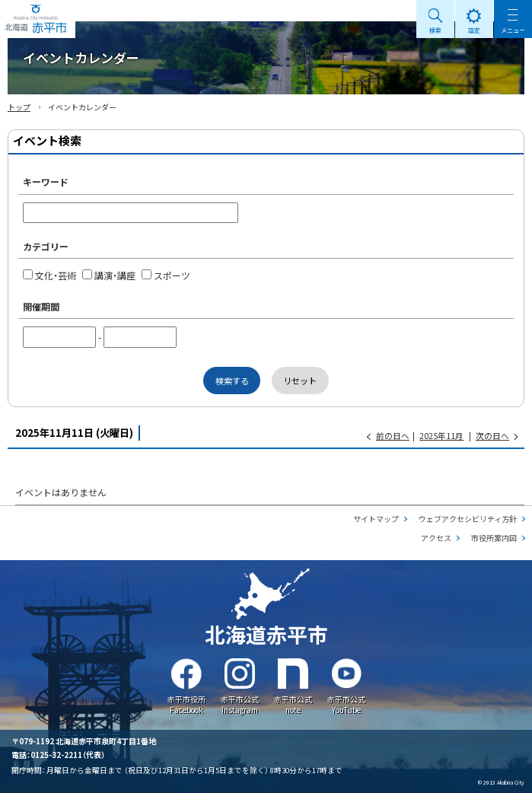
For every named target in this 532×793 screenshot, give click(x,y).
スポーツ (166, 275)
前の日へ (393, 436)
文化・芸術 (49, 275)
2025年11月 (441, 436)
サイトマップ (376, 519)
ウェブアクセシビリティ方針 (468, 519)
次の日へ (492, 436)
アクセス (436, 538)
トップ (19, 107)
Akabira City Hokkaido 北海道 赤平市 (38, 19)
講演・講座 (109, 275)
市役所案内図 (494, 538)
